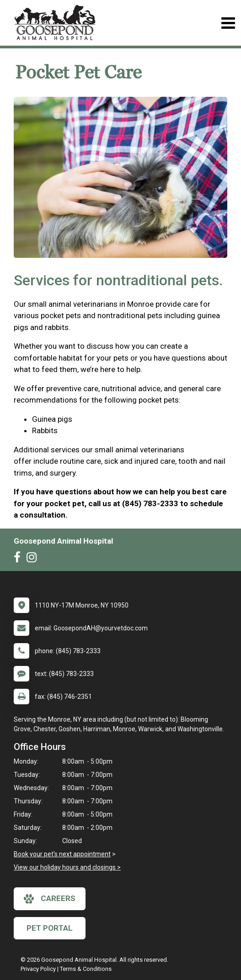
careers (50, 899)
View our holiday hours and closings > (67, 867)
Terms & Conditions (86, 969)
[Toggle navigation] (228, 23)
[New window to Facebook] (19, 559)
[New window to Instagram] (34, 559)
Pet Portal (50, 928)
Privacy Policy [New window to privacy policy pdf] (38, 969)
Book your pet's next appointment (62, 854)
